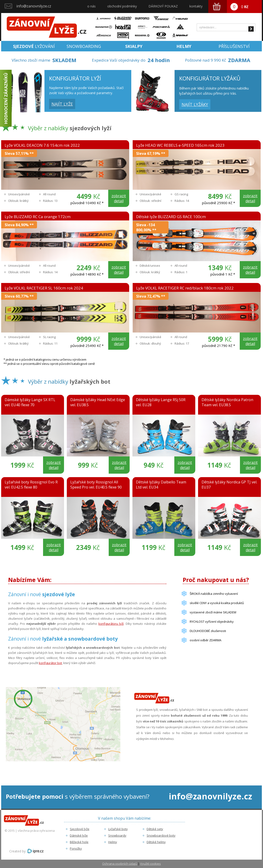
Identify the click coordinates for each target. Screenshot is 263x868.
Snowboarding (84, 46)
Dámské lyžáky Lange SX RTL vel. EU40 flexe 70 (30, 402)
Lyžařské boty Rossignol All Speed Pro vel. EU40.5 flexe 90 (96, 485)
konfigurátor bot (50, 663)
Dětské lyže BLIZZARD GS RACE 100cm (171, 217)
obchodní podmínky (122, 6)
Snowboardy (117, 835)
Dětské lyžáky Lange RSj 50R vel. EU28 (161, 402)
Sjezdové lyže (80, 829)
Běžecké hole (79, 842)
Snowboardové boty (161, 835)
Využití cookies (150, 864)
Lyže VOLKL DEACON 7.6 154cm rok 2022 (42, 145)
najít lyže (62, 104)
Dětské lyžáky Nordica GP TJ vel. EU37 (229, 485)
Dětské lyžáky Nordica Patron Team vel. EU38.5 (227, 402)
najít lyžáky (195, 104)
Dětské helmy (156, 842)
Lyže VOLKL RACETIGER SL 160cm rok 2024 (44, 288)
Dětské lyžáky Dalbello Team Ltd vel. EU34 (161, 485)
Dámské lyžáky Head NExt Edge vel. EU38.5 (98, 402)
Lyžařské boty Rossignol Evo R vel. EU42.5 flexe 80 (31, 485)
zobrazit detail (119, 198)
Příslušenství (234, 46)
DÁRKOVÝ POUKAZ (163, 6)
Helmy (113, 842)
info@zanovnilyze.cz (34, 6)
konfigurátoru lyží (111, 624)
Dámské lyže (79, 835)
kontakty (196, 6)
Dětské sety (155, 829)
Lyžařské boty (118, 829)
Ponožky (76, 848)
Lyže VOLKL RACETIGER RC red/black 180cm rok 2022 (185, 288)
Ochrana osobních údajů (120, 864)
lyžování (34, 46)
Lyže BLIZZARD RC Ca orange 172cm (38, 217)
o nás (91, 6)
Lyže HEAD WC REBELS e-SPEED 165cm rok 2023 (180, 145)
